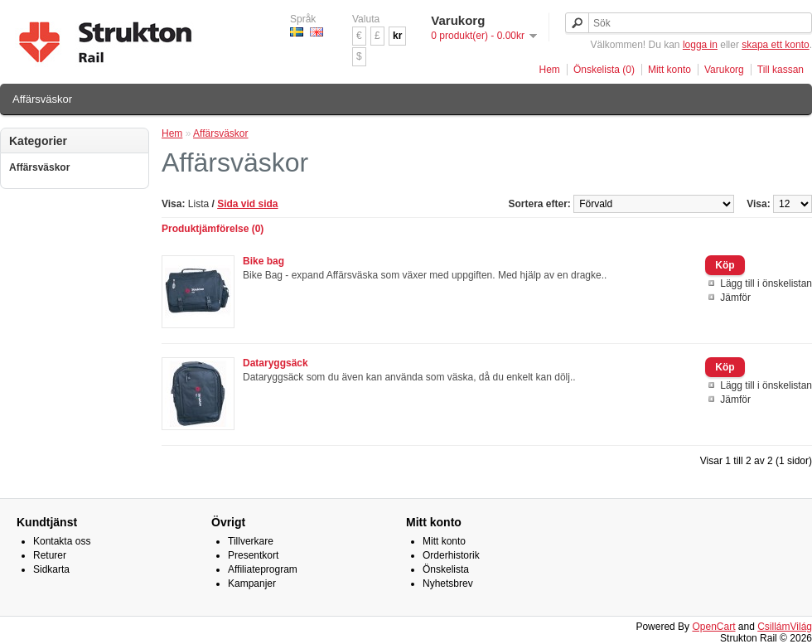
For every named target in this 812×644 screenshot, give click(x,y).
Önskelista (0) (604, 70)
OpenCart (713, 627)
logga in (700, 45)
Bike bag (263, 261)
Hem (550, 70)
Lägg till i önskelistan (766, 283)
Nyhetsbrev (448, 583)
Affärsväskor (42, 99)
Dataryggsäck (275, 363)
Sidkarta (51, 569)
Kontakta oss (62, 541)
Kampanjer (252, 583)
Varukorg (724, 70)
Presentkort (253, 555)
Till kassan (781, 70)
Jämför (735, 298)
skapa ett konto (775, 45)
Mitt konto (669, 70)
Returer (50, 555)
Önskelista (446, 569)
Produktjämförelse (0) (213, 229)
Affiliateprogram (263, 569)
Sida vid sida (247, 204)
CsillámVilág (785, 627)
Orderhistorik (451, 555)
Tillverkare (251, 541)
